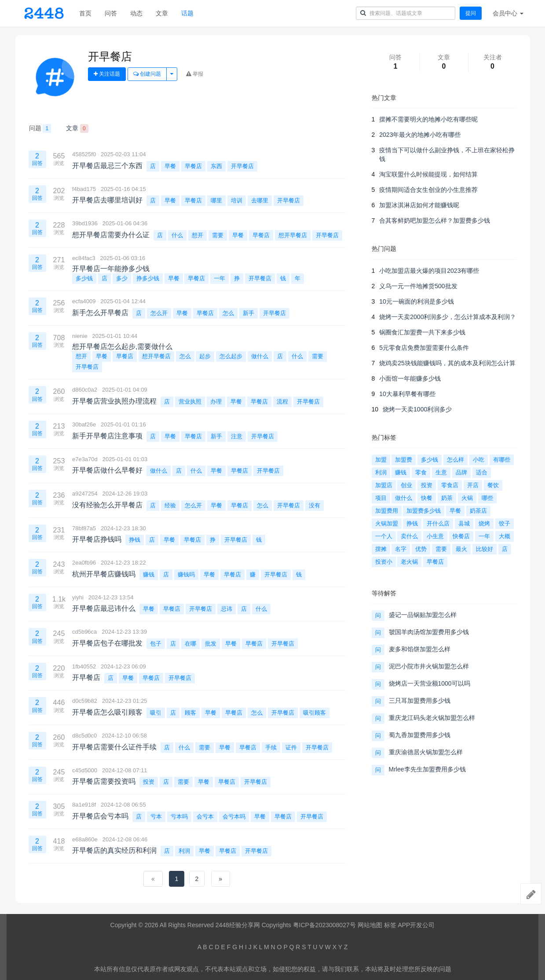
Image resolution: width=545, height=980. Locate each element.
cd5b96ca (84, 632)
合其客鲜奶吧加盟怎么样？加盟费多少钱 (435, 220)
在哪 (190, 644)
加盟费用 (387, 511)
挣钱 (135, 540)
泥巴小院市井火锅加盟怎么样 (429, 666)
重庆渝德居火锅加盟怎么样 (426, 752)
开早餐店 (242, 166)
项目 (381, 498)
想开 (198, 235)
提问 (471, 13)
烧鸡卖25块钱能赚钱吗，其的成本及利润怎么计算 (447, 363)
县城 (464, 523)
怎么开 (159, 313)
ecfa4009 (84, 301)
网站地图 (370, 925)
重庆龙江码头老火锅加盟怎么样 (432, 718)
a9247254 (85, 494)
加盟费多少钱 (424, 511)
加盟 (381, 460)
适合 (482, 472)
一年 (219, 278)
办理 (216, 402)
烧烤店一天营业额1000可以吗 (430, 683)
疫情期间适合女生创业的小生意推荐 (428, 190)
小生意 (435, 536)
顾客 (190, 713)
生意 (441, 472)
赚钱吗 (186, 574)
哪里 (216, 200)
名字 (401, 549)
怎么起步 (231, 356)
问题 (40, 128)
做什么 (260, 356)
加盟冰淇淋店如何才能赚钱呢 (419, 205)
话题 (187, 13)
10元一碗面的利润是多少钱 (417, 301)
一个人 (384, 536)
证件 (291, 747)
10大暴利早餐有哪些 (407, 394)
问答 (111, 13)
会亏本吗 (234, 817)
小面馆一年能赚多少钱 (410, 378)
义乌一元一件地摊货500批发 (418, 286)
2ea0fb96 (84, 563)
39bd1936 (85, 223)
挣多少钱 (148, 278)
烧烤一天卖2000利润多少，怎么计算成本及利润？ (448, 317)
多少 (122, 278)
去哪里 (260, 200)
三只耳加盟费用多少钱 (420, 701)
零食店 (450, 485)
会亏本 (205, 817)
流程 (282, 402)
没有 (315, 505)
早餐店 (193, 166)
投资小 (384, 562)
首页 (85, 13)
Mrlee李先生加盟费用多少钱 (427, 769)
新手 (249, 313)
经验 (170, 505)
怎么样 (455, 460)
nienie (80, 336)
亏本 (156, 817)
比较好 (485, 549)
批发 (211, 644)
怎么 (228, 313)
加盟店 (384, 485)
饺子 (505, 523)
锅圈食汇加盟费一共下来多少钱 (422, 332)
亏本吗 (179, 817)
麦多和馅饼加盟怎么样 (420, 649)
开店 (473, 485)
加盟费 (404, 460)
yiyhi (78, 597)
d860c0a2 (85, 390)
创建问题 (147, 74)
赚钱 (149, 574)
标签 (390, 925)
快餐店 (461, 536)
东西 (216, 166)
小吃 (479, 460)
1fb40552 (84, 666)
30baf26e (84, 424)
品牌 (461, 472)
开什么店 (438, 523)
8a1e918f (84, 805)
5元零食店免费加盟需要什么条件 (424, 348)
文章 (162, 13)
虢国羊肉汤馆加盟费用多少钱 (429, 632)
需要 (218, 235)
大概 (505, 536)
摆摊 (381, 549)
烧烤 (484, 523)
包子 (156, 644)
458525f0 (84, 154)
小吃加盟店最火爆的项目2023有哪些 (429, 271)
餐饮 (493, 485)
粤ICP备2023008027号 (324, 925)
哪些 (487, 498)
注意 (237, 436)
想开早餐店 (293, 235)
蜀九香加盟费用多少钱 (420, 735)
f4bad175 (84, 189)
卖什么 (409, 536)
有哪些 (502, 460)
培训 (237, 200)
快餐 (427, 498)
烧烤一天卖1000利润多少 (417, 409)
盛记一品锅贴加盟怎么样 (423, 615)
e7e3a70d (85, 459)
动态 (136, 13)
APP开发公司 (416, 925)
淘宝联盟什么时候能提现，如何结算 (428, 174)
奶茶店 (478, 511)
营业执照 (190, 402)
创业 (406, 485)
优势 (421, 549)
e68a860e (85, 839)
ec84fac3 (84, 258)
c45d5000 (85, 770)
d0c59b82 (85, 701)
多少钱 (84, 278)
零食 (421, 472)
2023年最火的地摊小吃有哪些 (420, 135)
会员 (508, 13)
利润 (184, 851)
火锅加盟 (387, 523)
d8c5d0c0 (84, 736)
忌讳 (227, 609)
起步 (205, 356)
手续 (271, 747)
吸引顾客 (315, 713)
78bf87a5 (84, 528)
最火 (461, 549)
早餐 (170, 166)
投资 (149, 782)
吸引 (156, 713)
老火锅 (409, 562)
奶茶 (447, 498)
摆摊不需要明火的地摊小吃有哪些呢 (428, 119)
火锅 (467, 498)
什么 (177, 235)
